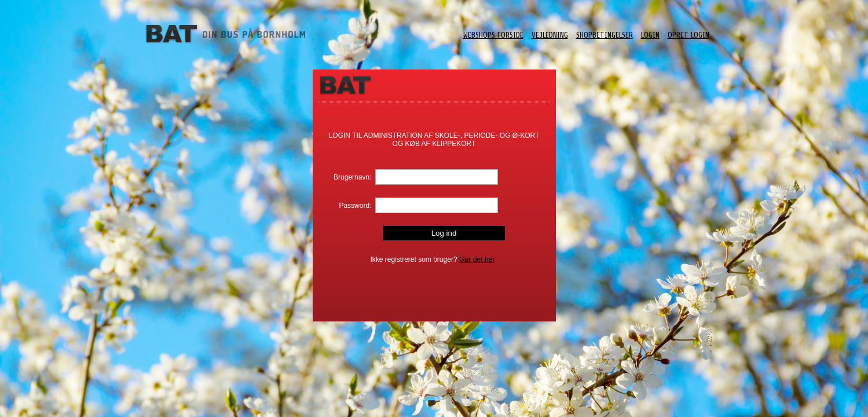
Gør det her (477, 259)
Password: (355, 206)
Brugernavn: (352, 177)
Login (650, 35)
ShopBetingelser (605, 35)
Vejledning (550, 35)
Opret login (688, 35)
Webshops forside (493, 35)
